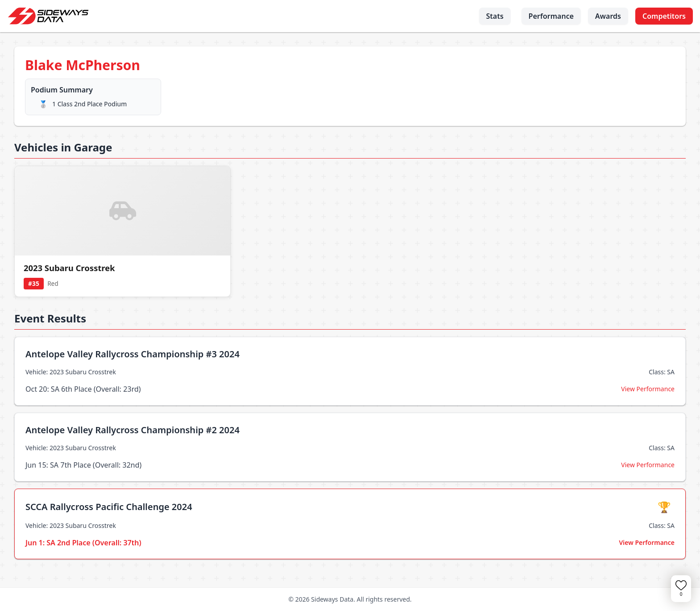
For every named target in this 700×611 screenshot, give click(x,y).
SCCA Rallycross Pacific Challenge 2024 (109, 507)
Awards (608, 16)
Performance (551, 16)
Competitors (664, 16)
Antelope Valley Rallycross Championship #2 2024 (133, 430)
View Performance (648, 389)
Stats (495, 16)
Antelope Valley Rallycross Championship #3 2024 (133, 354)
